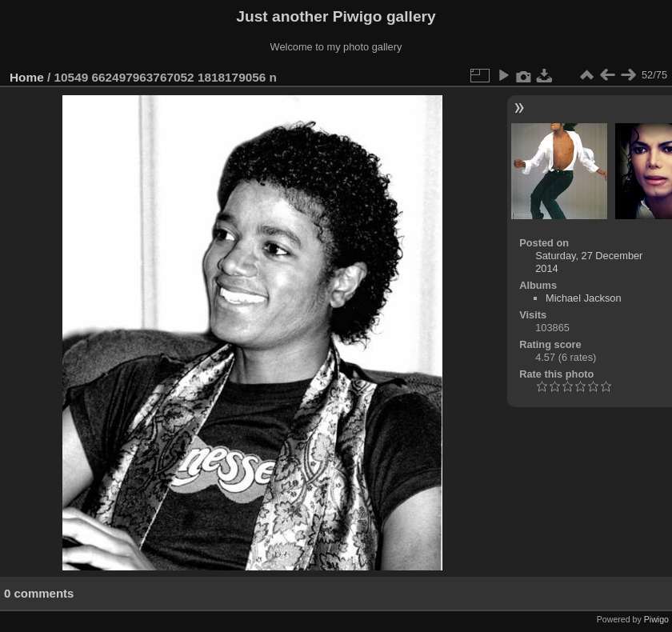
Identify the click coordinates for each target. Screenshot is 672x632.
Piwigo (656, 619)
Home (27, 77)
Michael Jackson (584, 298)
